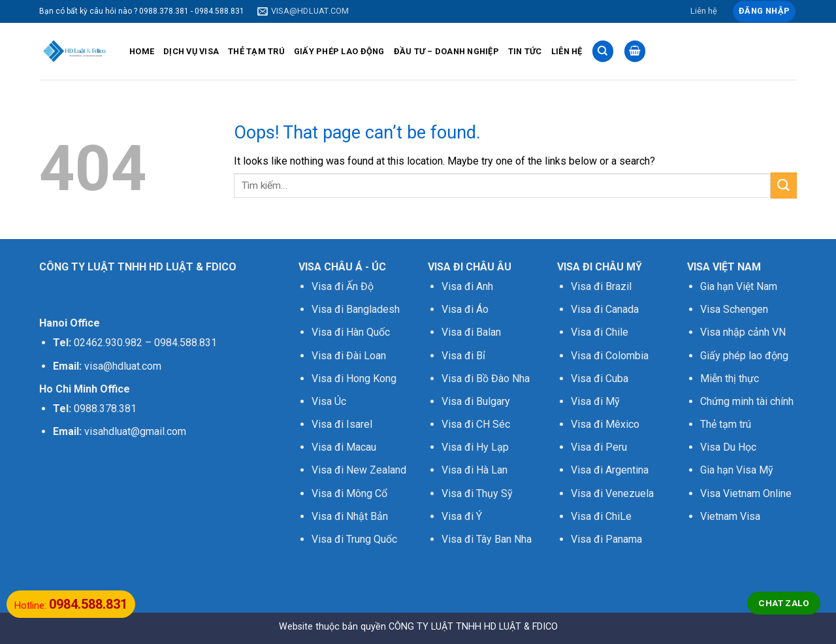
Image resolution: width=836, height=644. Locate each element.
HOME (142, 51)
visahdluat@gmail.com (135, 431)
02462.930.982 (108, 343)
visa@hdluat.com (123, 366)
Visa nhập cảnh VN (743, 332)
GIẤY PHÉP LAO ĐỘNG (339, 51)
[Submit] (784, 185)
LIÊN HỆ (567, 51)
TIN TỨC (525, 51)
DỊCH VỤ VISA (191, 51)
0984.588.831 (185, 343)
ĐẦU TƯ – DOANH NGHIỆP (446, 51)
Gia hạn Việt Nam (739, 286)
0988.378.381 (105, 409)
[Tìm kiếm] (603, 51)
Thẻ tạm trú (726, 424)
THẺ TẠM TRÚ (256, 51)
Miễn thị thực (730, 378)
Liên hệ (704, 11)
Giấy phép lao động (744, 356)
